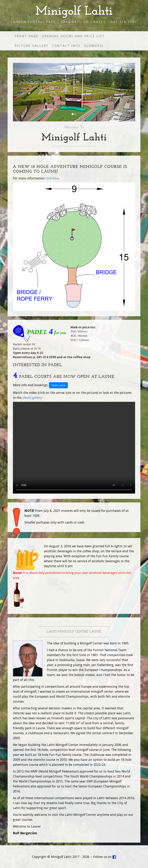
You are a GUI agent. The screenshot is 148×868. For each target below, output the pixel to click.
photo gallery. (33, 398)
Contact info (66, 46)
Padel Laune (58, 385)
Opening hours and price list (73, 36)
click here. (53, 178)
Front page (27, 36)
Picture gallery (32, 46)
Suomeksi (94, 46)
